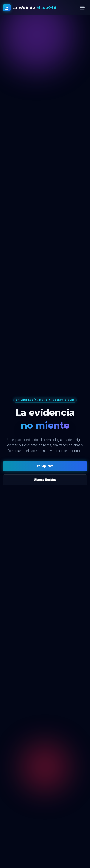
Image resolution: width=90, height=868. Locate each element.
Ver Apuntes (45, 466)
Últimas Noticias (45, 480)
